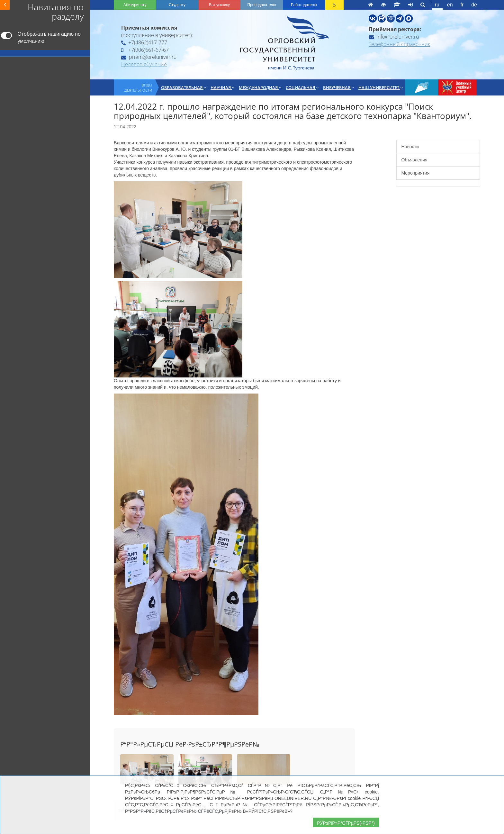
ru (437, 5)
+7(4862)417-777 (144, 42)
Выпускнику (219, 5)
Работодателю (304, 5)
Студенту (177, 5)
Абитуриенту (135, 5)
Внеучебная (338, 87)
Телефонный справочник (399, 44)
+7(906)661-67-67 (145, 50)
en (450, 5)
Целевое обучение (144, 64)
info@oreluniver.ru (394, 37)
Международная (260, 87)
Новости (410, 147)
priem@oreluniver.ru (149, 57)
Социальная (302, 87)
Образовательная (184, 87)
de (474, 5)
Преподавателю (261, 5)
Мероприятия (416, 173)
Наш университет (381, 87)
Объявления (414, 160)
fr (462, 5)
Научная (222, 87)
